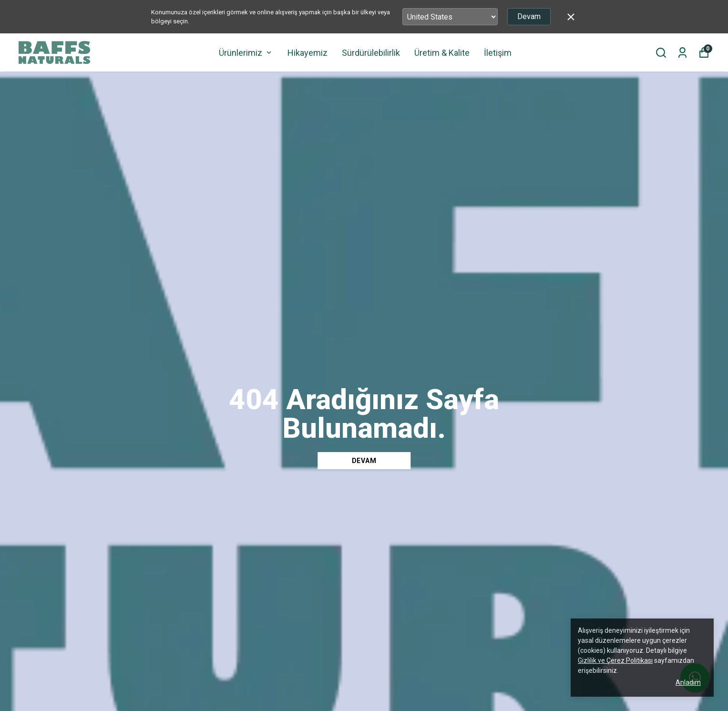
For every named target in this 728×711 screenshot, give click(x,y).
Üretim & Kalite (442, 53)
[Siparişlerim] (682, 53)
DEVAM (364, 461)
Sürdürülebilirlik (371, 53)
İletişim (498, 53)
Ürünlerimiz (246, 53)
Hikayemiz (308, 53)
